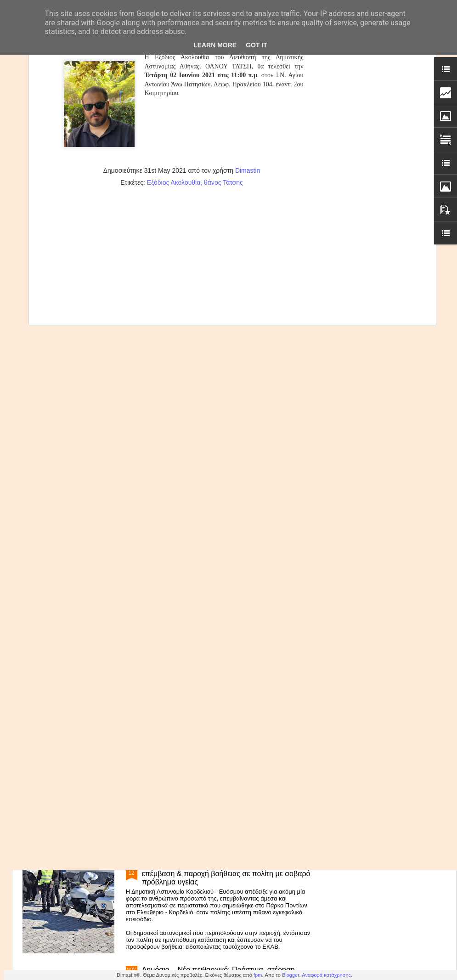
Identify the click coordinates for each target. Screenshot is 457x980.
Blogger (291, 975)
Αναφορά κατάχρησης (326, 975)
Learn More (215, 45)
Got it (257, 45)
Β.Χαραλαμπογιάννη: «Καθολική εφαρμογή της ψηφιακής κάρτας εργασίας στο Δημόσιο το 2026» (223, 661)
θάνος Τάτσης (223, 57)
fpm (258, 975)
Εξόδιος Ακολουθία (174, 57)
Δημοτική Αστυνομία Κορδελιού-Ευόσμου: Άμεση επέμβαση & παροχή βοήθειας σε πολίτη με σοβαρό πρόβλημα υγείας (226, 874)
